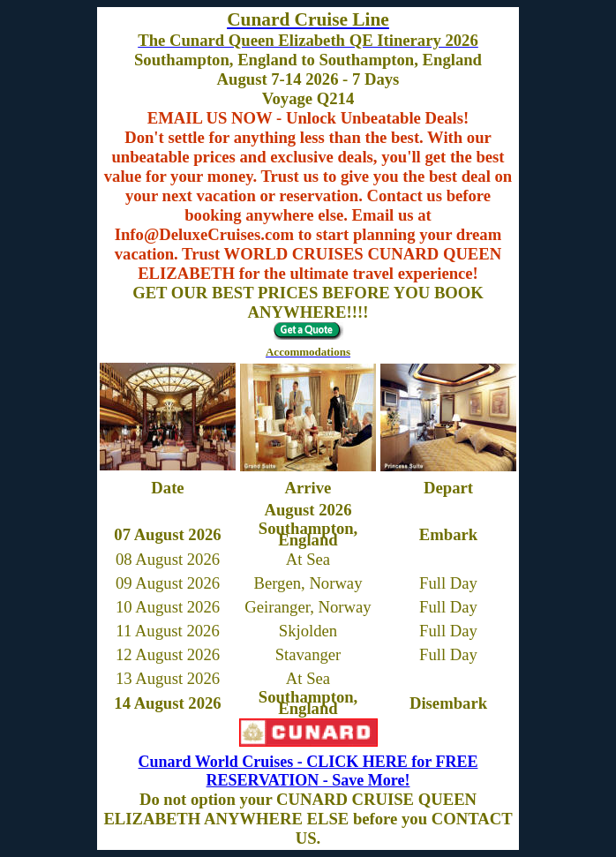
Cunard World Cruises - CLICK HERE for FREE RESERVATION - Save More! (308, 771)
